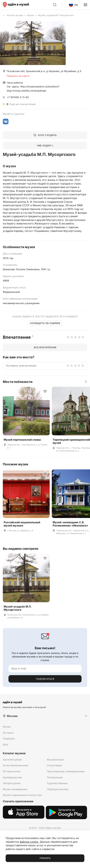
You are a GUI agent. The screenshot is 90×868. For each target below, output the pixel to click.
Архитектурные (12, 759)
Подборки (9, 738)
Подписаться (45, 679)
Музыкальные (55, 759)
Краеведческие (12, 777)
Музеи (31, 15)
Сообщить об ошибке (45, 323)
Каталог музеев (15, 15)
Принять (45, 858)
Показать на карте (18, 76)
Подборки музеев (58, 789)
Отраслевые (54, 765)
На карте (8, 733)
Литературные (12, 783)
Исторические (12, 771)
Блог (6, 744)
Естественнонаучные (15, 765)
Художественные (57, 783)
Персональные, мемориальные (66, 771)
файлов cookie (29, 842)
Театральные (55, 777)
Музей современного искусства (22, 795)
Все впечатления (45, 347)
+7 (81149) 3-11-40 (18, 97)
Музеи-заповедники (15, 789)
